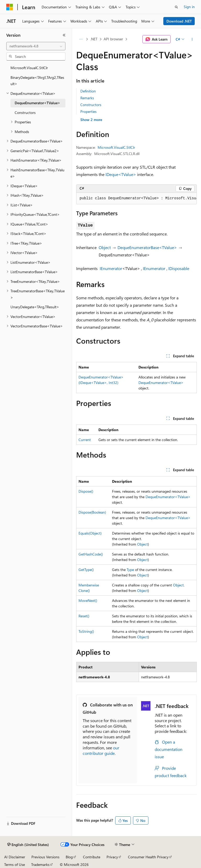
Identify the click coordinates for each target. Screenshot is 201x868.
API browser (113, 39)
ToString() (86, 631)
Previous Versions (45, 857)
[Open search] (176, 7)
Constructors (91, 105)
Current (85, 440)
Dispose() (86, 491)
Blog (69, 857)
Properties (88, 111)
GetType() (86, 570)
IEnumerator (111, 268)
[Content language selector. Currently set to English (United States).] (28, 845)
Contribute (92, 857)
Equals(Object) (90, 533)
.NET (94, 39)
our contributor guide (101, 750)
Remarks (87, 98)
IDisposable (179, 268)
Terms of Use (15, 864)
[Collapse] (64, 35)
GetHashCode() (91, 554)
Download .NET (179, 21)
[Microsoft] (10, 7)
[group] (136, 199)
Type (130, 570)
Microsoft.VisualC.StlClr (116, 147)
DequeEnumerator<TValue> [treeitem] (37, 103)
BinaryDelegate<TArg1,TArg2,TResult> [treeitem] (37, 81)
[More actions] (192, 39)
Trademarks (40, 864)
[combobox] (36, 46)
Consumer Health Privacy (148, 857)
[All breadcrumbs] (81, 39)
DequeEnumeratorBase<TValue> (147, 247)
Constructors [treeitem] (25, 112)
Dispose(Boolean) (92, 512)
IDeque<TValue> (121, 174)
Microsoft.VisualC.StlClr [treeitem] (29, 68)
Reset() (84, 616)
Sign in (189, 7)
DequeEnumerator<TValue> (161, 383)
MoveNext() (88, 600)
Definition (88, 91)
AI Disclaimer (15, 857)
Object (105, 247)
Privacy (112, 857)
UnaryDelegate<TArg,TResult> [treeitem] (35, 307)
